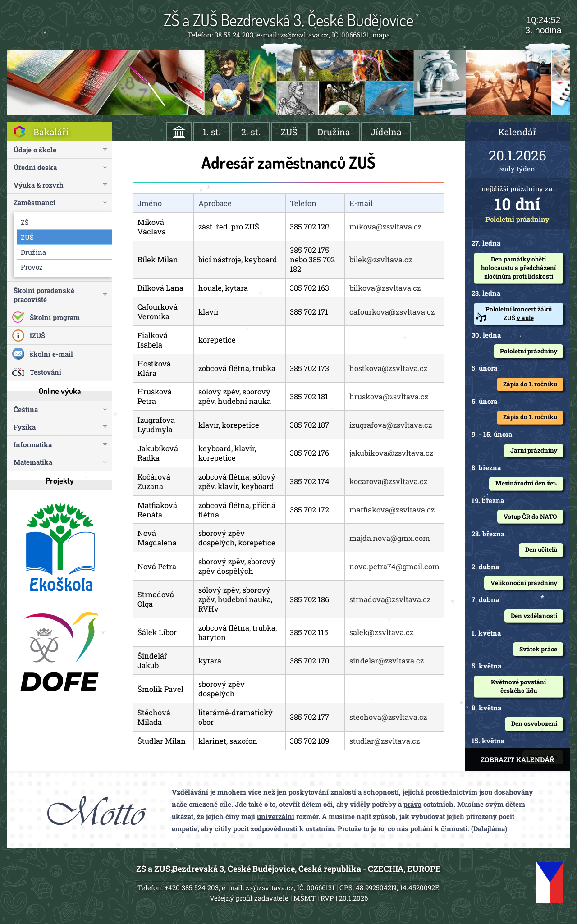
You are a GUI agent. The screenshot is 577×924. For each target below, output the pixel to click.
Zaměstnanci (34, 202)
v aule (525, 318)
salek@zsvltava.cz (381, 632)
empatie (185, 828)
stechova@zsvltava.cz (388, 717)
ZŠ (25, 222)
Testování (46, 372)
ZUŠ (289, 132)
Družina (334, 132)
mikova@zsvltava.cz (385, 226)
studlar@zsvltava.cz (385, 741)
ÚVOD (179, 132)
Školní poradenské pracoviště (44, 295)
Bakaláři (51, 132)
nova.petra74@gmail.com (394, 566)
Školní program (55, 317)
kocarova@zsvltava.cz (388, 481)
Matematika (33, 462)
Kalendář (517, 132)
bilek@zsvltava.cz (381, 259)
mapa (381, 35)
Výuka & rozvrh (39, 185)
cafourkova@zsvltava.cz (392, 312)
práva (412, 804)
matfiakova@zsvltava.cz (392, 510)
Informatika (33, 444)
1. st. (212, 132)
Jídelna (386, 132)
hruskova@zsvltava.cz (389, 396)
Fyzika (25, 427)
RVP (327, 898)
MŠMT (305, 898)
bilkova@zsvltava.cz (385, 288)
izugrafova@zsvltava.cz (391, 425)
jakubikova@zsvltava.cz (391, 453)
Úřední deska (35, 167)
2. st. (251, 132)
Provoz (32, 267)
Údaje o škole (35, 150)
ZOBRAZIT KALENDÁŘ (517, 759)
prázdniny (527, 188)
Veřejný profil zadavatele (249, 898)
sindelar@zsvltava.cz (387, 661)
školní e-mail (51, 354)
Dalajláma (489, 828)
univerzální (276, 816)
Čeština (26, 409)
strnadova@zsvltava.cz (390, 599)
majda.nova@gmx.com (390, 538)
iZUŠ (37, 335)
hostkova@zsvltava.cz (388, 368)
